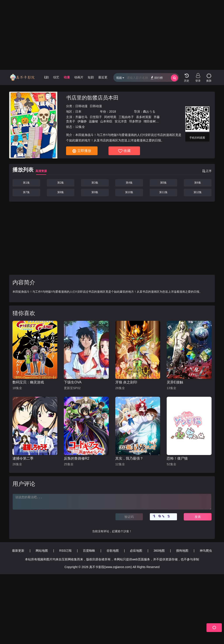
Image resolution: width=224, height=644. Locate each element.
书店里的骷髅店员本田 (92, 98)
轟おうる (149, 112)
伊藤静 (82, 121)
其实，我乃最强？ (129, 458)
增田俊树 (150, 121)
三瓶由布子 (126, 117)
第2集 (61, 183)
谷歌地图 (113, 551)
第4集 (129, 183)
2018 (113, 112)
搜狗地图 (182, 551)
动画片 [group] (79, 77)
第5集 (164, 183)
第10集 (129, 192)
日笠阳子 (96, 117)
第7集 (26, 192)
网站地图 (42, 551)
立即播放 (82, 151)
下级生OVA (73, 382)
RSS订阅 (66, 551)
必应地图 (136, 551)
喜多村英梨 (144, 117)
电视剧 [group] (44, 77)
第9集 (95, 192)
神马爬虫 (206, 551)
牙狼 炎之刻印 (126, 382)
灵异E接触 (175, 382)
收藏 (124, 151)
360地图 (159, 551)
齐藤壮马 (81, 117)
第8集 (61, 192)
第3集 (95, 183)
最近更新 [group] (104, 77)
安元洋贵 (121, 121)
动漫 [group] (67, 77)
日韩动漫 (81, 106)
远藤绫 (93, 121)
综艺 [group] (56, 77)
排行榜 (157, 78)
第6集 (198, 183)
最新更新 (18, 551)
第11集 (163, 192)
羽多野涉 (135, 121)
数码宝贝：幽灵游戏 (28, 382)
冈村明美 (110, 117)
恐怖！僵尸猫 (177, 458)
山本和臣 (106, 121)
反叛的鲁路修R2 (77, 458)
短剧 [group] (91, 77)
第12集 (198, 192)
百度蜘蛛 (89, 551)
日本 (78, 112)
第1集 (26, 183)
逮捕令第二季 (23, 458)
